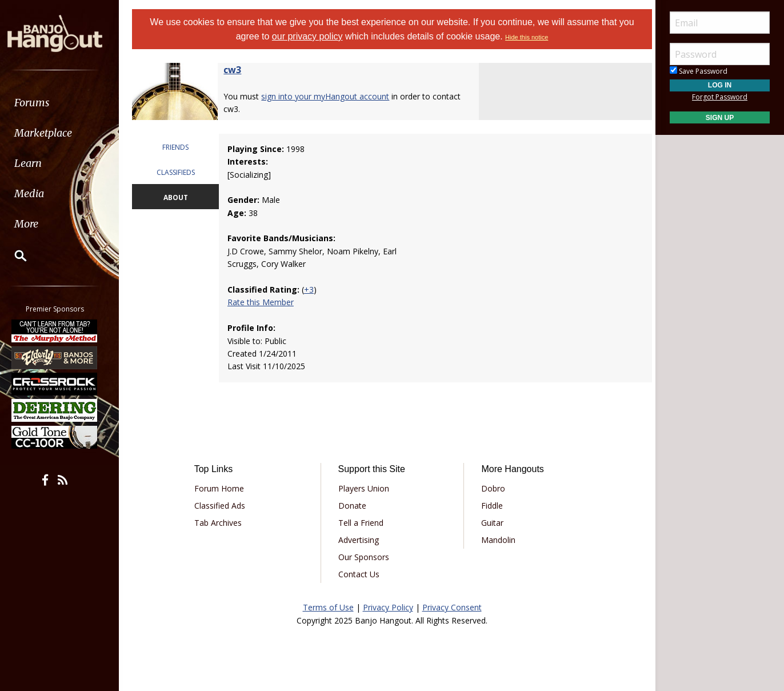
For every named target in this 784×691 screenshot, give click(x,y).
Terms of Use (328, 607)
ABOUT (180, 197)
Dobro (492, 488)
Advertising (360, 540)
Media (39, 193)
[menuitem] (64, 103)
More (36, 224)
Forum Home (223, 488)
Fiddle (491, 506)
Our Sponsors (365, 557)
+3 (312, 289)
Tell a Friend (362, 523)
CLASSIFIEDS (180, 172)
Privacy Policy (388, 607)
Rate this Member (264, 302)
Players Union (365, 488)
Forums (42, 103)
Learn (38, 163)
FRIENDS (179, 147)
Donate (353, 506)
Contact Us (360, 574)
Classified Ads (224, 506)
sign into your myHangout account (330, 96)
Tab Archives (222, 523)
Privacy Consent (452, 607)
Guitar (491, 523)
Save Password (699, 71)
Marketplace (53, 133)
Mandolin (497, 540)
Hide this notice (527, 37)
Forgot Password (720, 97)
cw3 (237, 70)
